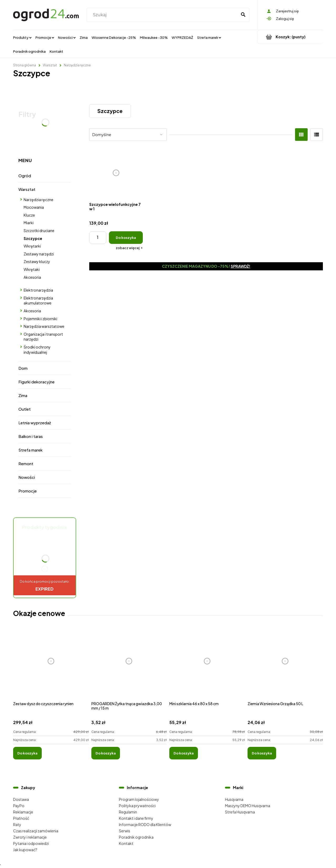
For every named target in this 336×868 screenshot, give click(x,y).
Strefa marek (30, 450)
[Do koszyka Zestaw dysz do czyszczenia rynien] (27, 753)
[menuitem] (22, 37)
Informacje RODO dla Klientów (145, 824)
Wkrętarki (32, 246)
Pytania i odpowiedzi (31, 843)
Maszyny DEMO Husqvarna (248, 806)
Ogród (25, 176)
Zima (23, 395)
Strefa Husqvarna (240, 812)
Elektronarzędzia (38, 290)
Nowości (27, 477)
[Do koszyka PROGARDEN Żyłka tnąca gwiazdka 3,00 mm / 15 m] (106, 753)
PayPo (19, 806)
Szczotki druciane (39, 231)
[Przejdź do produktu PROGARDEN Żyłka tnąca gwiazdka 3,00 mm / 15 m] (129, 667)
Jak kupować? (25, 850)
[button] (129, 248)
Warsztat (27, 189)
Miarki (29, 223)
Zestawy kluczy (37, 261)
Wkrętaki (32, 269)
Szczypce (33, 238)
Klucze (29, 215)
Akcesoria (32, 277)
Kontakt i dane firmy (136, 818)
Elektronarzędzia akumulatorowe (38, 301)
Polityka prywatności (137, 806)
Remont (26, 464)
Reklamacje (23, 812)
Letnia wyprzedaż (35, 423)
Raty (17, 824)
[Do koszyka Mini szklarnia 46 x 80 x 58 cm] (184, 753)
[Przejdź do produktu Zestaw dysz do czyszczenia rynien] (51, 667)
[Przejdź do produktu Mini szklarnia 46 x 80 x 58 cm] (207, 667)
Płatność (21, 818)
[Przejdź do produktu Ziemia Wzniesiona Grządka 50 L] (285, 667)
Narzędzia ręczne (38, 200)
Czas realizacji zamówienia (36, 831)
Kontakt (126, 843)
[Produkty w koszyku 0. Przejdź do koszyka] (290, 37)
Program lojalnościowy (139, 799)
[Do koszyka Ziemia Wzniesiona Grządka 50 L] (262, 753)
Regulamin (128, 812)
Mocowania (34, 207)
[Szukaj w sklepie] (163, 15)
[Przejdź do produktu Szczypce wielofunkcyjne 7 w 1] (116, 173)
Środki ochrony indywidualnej (37, 350)
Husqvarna (234, 799)
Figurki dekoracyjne (36, 382)
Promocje (28, 491)
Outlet (25, 409)
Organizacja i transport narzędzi (43, 337)
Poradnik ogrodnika (136, 837)
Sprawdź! (241, 266)
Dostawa (21, 799)
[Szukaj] (243, 15)
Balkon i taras (31, 436)
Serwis (125, 831)
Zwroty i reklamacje (30, 837)
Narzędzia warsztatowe (44, 326)
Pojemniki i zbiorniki (40, 319)
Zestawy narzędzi (39, 254)
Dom (23, 368)
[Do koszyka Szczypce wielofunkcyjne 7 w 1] (126, 238)
